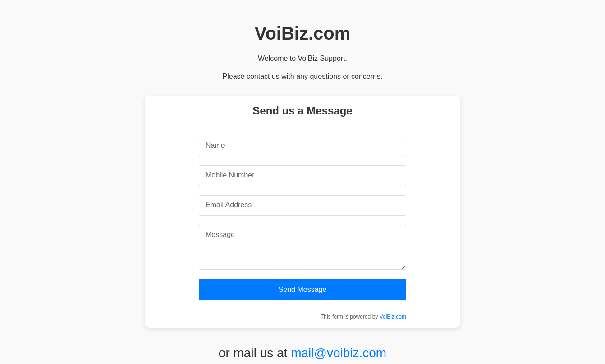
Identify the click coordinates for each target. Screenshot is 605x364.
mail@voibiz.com (339, 353)
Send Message (303, 289)
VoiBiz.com (393, 317)
